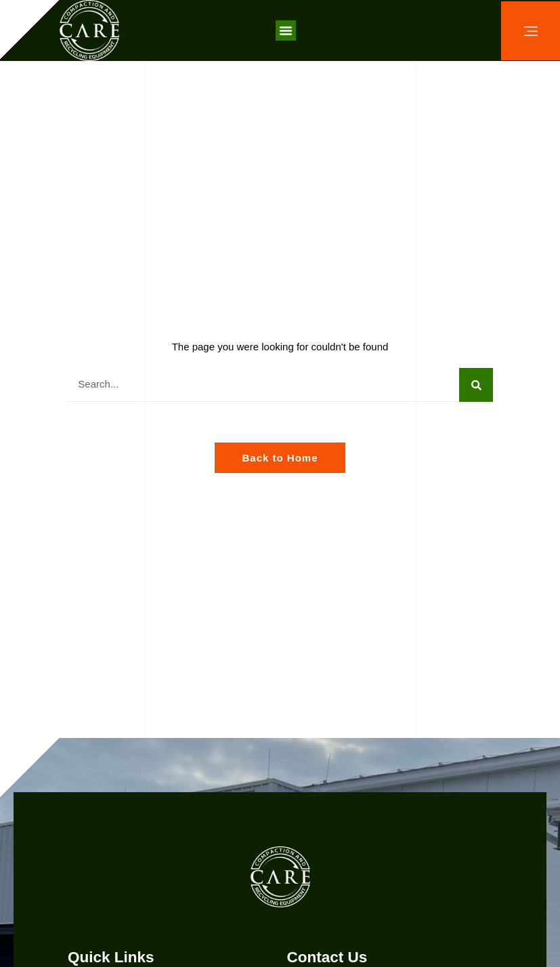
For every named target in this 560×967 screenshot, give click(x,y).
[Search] (476, 385)
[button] (286, 30)
